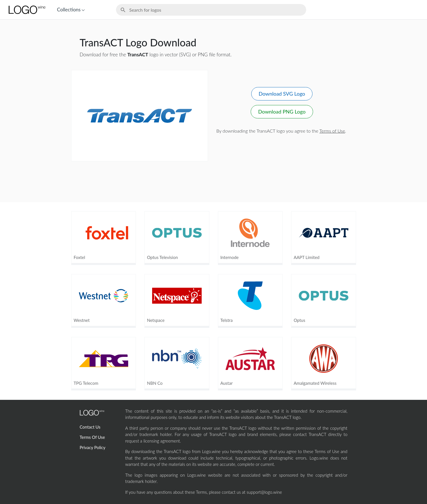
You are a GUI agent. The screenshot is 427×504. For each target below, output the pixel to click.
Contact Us (90, 427)
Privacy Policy (93, 447)
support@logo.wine (264, 492)
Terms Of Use (92, 437)
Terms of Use (332, 131)
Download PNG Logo (282, 112)
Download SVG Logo (282, 94)
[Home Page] (26, 10)
